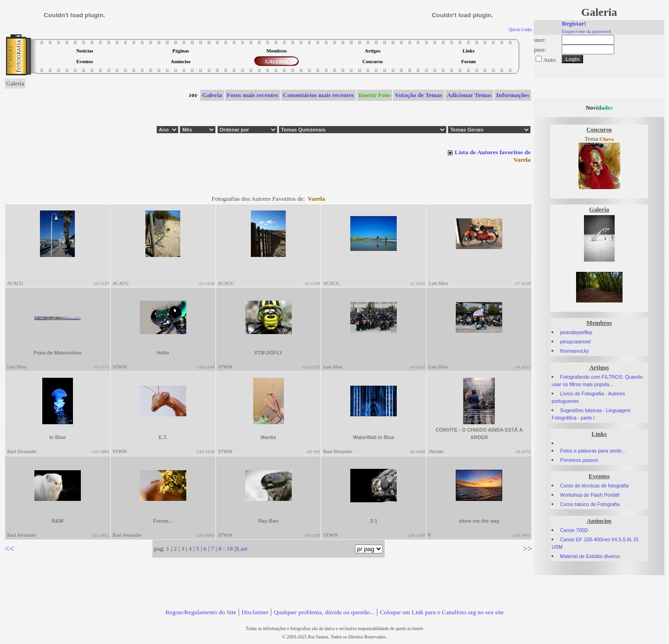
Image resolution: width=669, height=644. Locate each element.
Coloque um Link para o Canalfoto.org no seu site (442, 612)
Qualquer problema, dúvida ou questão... (324, 612)
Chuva (607, 139)
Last (242, 549)
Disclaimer (255, 612)
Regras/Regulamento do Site (201, 612)
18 (230, 549)
